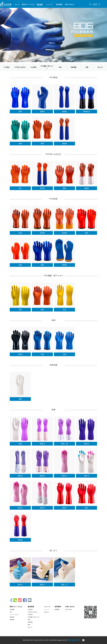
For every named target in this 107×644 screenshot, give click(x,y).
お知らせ (46, 612)
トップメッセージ (14, 615)
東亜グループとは (28, 4)
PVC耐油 (7, 67)
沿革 (11, 612)
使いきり (100, 67)
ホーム (17, 4)
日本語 (95, 4)
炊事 (87, 67)
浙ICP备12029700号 (74, 640)
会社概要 (12, 610)
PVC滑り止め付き (20, 67)
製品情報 (40, 4)
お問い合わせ (69, 4)
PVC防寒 (33, 67)
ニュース (50, 4)
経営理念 (12, 617)
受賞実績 (12, 620)
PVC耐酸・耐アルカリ (34, 617)
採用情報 (59, 4)
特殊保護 (74, 67)
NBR (60, 67)
